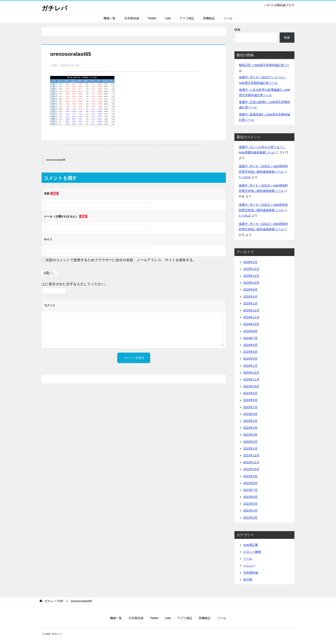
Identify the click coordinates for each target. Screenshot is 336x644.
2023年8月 (250, 400)
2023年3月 (250, 435)
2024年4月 (250, 359)
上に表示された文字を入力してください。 (75, 284)
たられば (245, 177)
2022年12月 (251, 455)
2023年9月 (250, 393)
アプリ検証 (187, 18)
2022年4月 (250, 511)
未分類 (248, 579)
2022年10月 (251, 469)
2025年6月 (250, 289)
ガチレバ (55, 7)
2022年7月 (250, 490)
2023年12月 (251, 373)
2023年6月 (250, 414)
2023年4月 (250, 428)
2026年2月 (250, 262)
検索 (237, 30)
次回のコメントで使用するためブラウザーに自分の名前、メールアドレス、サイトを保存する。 (121, 260)
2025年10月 (251, 283)
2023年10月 (251, 386)
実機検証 (209, 18)
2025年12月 (251, 269)
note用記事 (251, 545)
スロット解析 (252, 552)
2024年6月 (250, 345)
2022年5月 (250, 504)
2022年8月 (250, 483)
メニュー (249, 565)
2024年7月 (250, 338)
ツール (228, 18)
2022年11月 (251, 462)
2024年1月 (250, 366)
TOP (54, 601)
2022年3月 (250, 518)
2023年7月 (250, 407)
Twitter (152, 18)
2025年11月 (251, 276)
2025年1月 (250, 303)
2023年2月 (250, 442)
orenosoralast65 (56, 160)
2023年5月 (250, 421)
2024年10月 (251, 324)
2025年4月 (250, 297)
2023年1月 (250, 449)
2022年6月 (250, 497)
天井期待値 (132, 18)
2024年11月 (251, 317)
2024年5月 (250, 352)
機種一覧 (109, 18)
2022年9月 (250, 476)
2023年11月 (251, 379)
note (168, 18)
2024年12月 (251, 310)
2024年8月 (250, 331)
